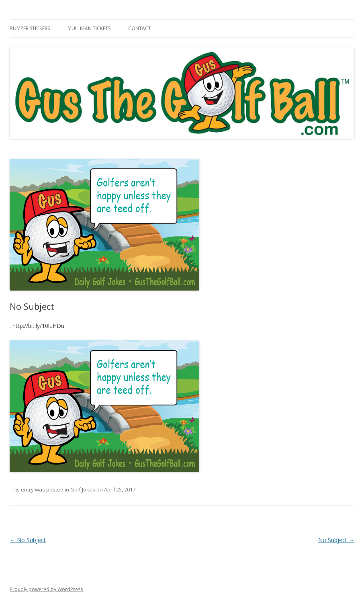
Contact (140, 28)
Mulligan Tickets (89, 28)
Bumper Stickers (30, 28)
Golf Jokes (83, 489)
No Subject (28, 540)
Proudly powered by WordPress (46, 589)
